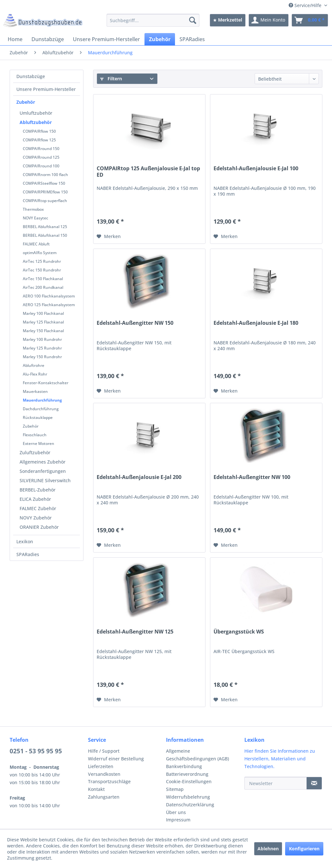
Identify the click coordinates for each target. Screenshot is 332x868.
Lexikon (25, 541)
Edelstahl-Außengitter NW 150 (135, 323)
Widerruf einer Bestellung (116, 759)
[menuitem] (153, 20)
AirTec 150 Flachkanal (43, 279)
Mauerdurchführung (42, 400)
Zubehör (26, 102)
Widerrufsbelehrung (188, 797)
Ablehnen (268, 849)
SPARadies (28, 554)
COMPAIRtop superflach (45, 201)
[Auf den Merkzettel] (109, 236)
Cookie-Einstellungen (189, 781)
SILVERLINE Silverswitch (45, 480)
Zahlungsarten (104, 797)
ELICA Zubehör (35, 499)
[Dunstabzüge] (48, 39)
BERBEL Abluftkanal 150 (45, 235)
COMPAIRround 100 (41, 166)
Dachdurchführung (41, 409)
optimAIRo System (40, 253)
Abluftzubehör (36, 122)
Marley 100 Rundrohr (42, 339)
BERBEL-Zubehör (38, 490)
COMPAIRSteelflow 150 (44, 183)
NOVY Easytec (35, 218)
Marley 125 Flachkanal (43, 322)
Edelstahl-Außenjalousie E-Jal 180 (256, 323)
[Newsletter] (276, 783)
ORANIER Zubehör (39, 527)
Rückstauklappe (38, 417)
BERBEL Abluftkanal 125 (45, 227)
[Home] (15, 39)
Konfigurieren (304, 849)
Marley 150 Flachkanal (43, 331)
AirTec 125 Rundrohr (42, 261)
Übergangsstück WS (239, 632)
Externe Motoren (39, 443)
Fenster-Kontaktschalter (46, 383)
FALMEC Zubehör (38, 508)
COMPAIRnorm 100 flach (45, 175)
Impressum (178, 820)
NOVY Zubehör (36, 518)
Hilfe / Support (104, 751)
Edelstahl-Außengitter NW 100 (252, 477)
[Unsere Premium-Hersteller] (106, 39)
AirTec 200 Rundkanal (43, 287)
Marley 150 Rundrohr (42, 357)
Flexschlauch (35, 435)
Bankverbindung (184, 766)
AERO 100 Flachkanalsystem (49, 296)
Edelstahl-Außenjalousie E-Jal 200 (139, 477)
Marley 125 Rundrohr (42, 348)
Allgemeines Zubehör (43, 462)
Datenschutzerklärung (190, 805)
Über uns (176, 812)
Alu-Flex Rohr (35, 374)
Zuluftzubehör (35, 452)
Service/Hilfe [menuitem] (306, 5)
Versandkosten (104, 774)
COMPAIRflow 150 (39, 131)
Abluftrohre (34, 365)
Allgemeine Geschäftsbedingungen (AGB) (197, 755)
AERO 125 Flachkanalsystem (49, 305)
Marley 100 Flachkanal (43, 313)
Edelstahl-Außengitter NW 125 (135, 632)
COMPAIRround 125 (41, 157)
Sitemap (175, 789)
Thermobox (33, 209)
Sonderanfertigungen (43, 471)
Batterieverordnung (187, 774)
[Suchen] (193, 20)
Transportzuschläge (109, 781)
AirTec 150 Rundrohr (42, 270)
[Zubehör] (160, 39)
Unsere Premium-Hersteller (46, 89)
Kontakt (96, 789)
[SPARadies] (192, 39)
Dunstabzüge (31, 76)
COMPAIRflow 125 (39, 140)
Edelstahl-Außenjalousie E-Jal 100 (256, 168)
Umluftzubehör (36, 113)
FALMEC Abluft (36, 244)
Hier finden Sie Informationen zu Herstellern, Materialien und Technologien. (280, 759)
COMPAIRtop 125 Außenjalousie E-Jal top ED (148, 172)
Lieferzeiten (101, 766)
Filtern (111, 79)
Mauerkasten (35, 391)
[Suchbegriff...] (153, 20)
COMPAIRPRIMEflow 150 (45, 192)
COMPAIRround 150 (41, 149)
